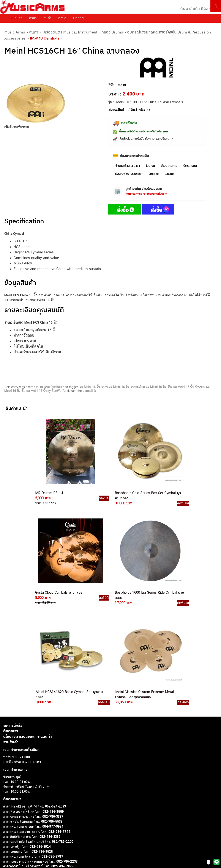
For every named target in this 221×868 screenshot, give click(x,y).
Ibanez (8, 841)
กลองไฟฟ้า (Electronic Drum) (23, 817)
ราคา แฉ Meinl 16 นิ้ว (115, 387)
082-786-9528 (42, 726)
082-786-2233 (67, 736)
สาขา (33, 18)
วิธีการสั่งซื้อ (13, 600)
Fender (8, 831)
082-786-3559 (53, 686)
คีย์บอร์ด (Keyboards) (18, 802)
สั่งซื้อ (62, 18)
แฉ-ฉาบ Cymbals (45, 38)
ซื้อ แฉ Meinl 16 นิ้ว (34, 391)
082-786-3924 (40, 721)
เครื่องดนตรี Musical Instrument (70, 32)
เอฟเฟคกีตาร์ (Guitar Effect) (23, 812)
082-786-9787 (52, 731)
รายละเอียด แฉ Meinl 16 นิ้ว (148, 387)
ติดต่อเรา (11, 605)
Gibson (8, 836)
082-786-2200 (63, 716)
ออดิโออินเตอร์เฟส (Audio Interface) (28, 822)
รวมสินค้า (11, 616)
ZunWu (56, 391)
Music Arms (15, 32)
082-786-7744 (59, 706)
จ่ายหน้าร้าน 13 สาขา (128, 166)
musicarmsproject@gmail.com (146, 194)
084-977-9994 (53, 701)
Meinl (122, 85)
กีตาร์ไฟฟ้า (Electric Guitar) (22, 792)
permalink (89, 391)
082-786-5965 (62, 741)
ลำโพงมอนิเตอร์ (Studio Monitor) (26, 826)
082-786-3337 (53, 691)
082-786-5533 (52, 696)
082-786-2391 (61, 746)
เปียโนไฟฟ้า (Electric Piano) (23, 807)
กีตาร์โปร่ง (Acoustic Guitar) (23, 797)
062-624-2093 (55, 681)
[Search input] (197, 9)
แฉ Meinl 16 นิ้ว (90, 387)
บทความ (79, 18)
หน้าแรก (17, 18)
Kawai (7, 846)
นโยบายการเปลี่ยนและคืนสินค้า (28, 611)
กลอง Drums (112, 32)
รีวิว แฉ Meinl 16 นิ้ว (181, 387)
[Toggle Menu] (216, 6)
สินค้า (47, 18)
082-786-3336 (50, 711)
